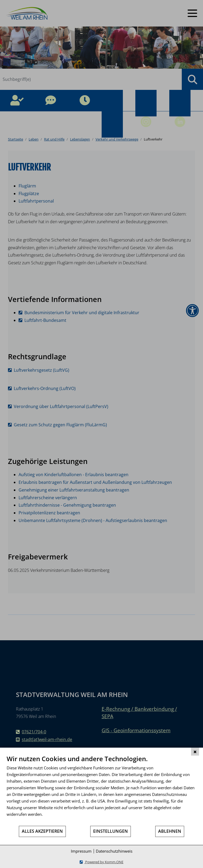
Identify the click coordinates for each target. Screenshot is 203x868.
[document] (101, 790)
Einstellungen (111, 831)
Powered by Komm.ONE (104, 862)
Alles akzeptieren (42, 831)
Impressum (81, 851)
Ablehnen (170, 831)
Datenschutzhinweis (114, 851)
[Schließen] (195, 752)
